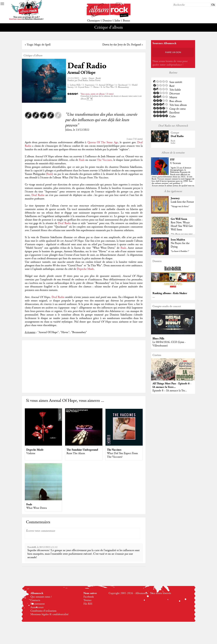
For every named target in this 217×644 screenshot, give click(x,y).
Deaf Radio (87, 66)
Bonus (126, 21)
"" (173, 179)
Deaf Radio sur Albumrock (173, 126)
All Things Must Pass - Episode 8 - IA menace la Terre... (172, 385)
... (154, 297)
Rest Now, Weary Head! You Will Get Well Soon (182, 226)
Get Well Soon (179, 219)
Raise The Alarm (76, 453)
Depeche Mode (85, 269)
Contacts (35, 600)
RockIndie (173, 142)
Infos (117, 21)
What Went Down (37, 508)
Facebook (89, 597)
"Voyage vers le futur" (180, 206)
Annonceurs (37, 607)
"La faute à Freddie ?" (180, 251)
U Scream (175, 163)
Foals (82, 160)
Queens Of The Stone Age (103, 142)
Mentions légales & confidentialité (49, 614)
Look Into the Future (182, 202)
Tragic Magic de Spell (39, 45)
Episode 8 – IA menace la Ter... (170, 391)
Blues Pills (158, 339)
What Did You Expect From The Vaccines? (122, 455)
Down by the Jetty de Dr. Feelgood (122, 45)
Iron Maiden (178, 240)
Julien (68, 130)
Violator (31, 453)
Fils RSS (88, 604)
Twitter (87, 600)
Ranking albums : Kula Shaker (170, 293)
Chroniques (93, 21)
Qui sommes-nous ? (41, 597)
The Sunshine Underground (82, 450)
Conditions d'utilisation (43, 611)
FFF (172, 160)
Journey (175, 198)
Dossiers (107, 21)
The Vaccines (104, 160)
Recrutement (38, 604)
